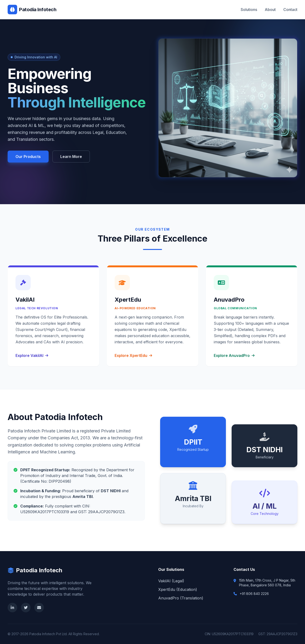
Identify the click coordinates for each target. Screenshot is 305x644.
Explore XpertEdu (133, 355)
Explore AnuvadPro (234, 355)
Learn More (71, 157)
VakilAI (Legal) (171, 581)
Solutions (249, 10)
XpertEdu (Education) (178, 589)
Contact (290, 10)
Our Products (28, 157)
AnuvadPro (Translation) (181, 598)
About (270, 10)
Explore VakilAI (32, 355)
